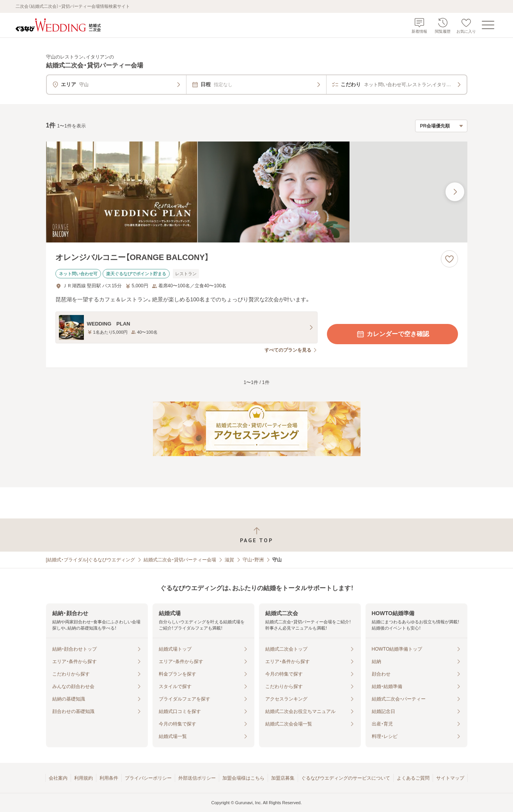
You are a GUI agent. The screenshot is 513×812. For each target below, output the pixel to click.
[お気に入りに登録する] (449, 259)
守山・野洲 (253, 560)
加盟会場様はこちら (243, 778)
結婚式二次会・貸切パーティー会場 (180, 560)
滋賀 (229, 560)
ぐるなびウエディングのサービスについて (346, 778)
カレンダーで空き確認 (392, 334)
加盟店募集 (283, 778)
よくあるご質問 (413, 778)
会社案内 (58, 778)
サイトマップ (450, 778)
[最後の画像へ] (455, 192)
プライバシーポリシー (148, 778)
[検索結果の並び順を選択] (441, 126)
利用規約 (83, 778)
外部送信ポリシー (197, 778)
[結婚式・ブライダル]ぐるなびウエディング (91, 560)
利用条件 (109, 778)
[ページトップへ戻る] (256, 535)
